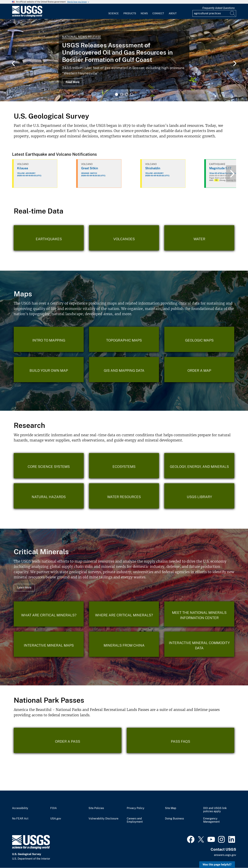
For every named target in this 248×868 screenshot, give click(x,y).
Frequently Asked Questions (219, 8)
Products (130, 13)
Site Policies (96, 808)
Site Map (171, 808)
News (144, 13)
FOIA (53, 808)
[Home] (27, 16)
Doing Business (174, 819)
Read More (73, 82)
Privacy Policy (136, 808)
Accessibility (20, 808)
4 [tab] (132, 94)
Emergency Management (211, 820)
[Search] (233, 13)
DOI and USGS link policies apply (215, 810)
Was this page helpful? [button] (217, 865)
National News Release (82, 37)
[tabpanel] (124, 60)
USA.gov (56, 819)
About (173, 13)
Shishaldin (153, 168)
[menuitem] (114, 11)
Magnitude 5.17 (220, 168)
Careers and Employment (135, 820)
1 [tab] (117, 94)
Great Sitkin (90, 168)
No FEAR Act (20, 819)
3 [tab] (127, 94)
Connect (158, 13)
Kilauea (23, 168)
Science (114, 13)
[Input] (214, 13)
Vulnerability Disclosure (103, 819)
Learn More (24, 588)
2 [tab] (122, 94)
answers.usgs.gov (225, 855)
